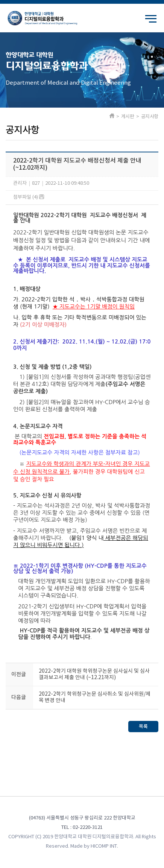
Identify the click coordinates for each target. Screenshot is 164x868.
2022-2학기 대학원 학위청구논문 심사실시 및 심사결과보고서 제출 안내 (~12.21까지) (94, 674)
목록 (143, 727)
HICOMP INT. (104, 846)
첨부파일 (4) (29, 197)
